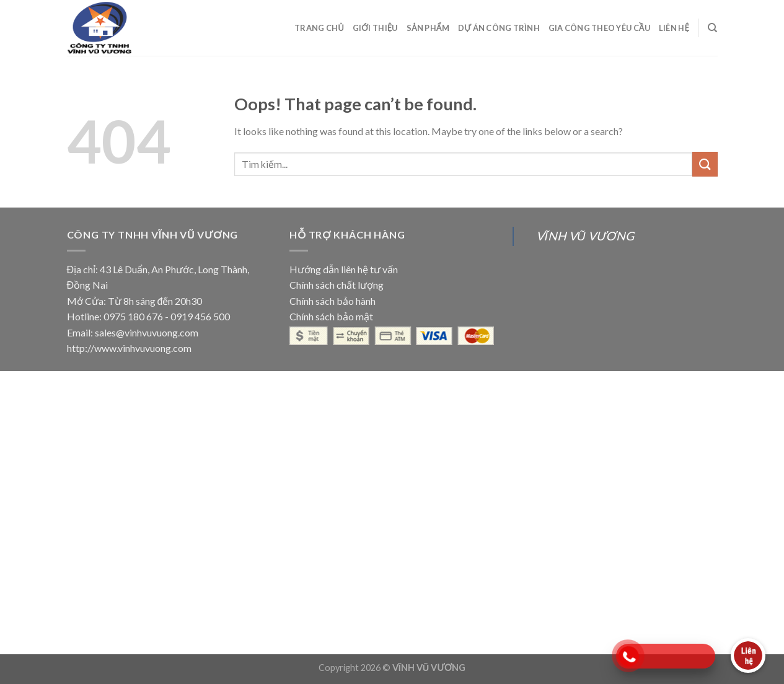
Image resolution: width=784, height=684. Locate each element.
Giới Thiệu (375, 28)
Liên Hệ (674, 28)
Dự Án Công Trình (499, 28)
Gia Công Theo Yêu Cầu (599, 28)
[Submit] (705, 164)
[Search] (712, 28)
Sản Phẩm (428, 28)
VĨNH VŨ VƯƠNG (585, 236)
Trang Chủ (319, 28)
